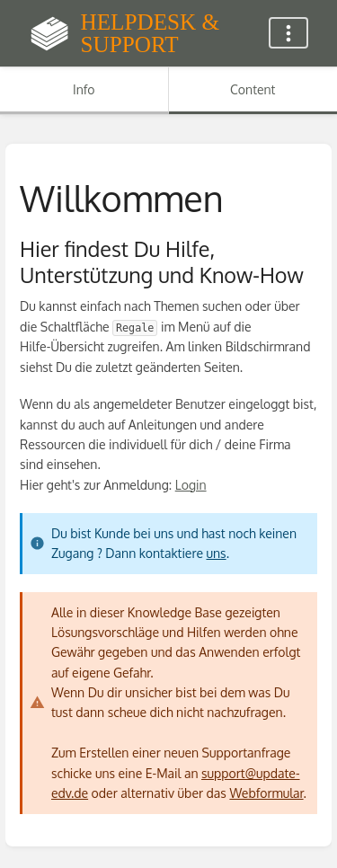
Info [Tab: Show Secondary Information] (84, 89)
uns (216, 553)
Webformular (266, 793)
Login (191, 485)
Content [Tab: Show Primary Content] (253, 89)
